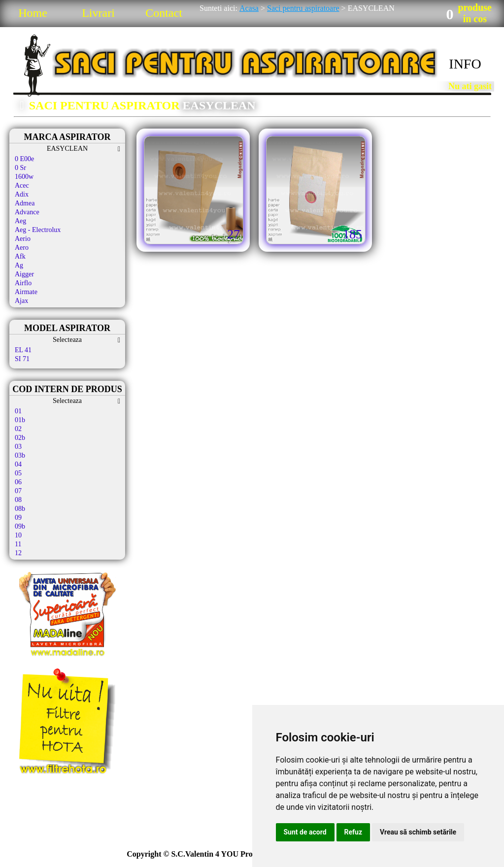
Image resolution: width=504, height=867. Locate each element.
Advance (27, 212)
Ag (19, 265)
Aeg (20, 221)
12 (18, 553)
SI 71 (22, 359)
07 (18, 491)
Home (33, 13)
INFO (465, 64)
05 (18, 473)
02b (20, 438)
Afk (20, 256)
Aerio (23, 239)
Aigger (24, 274)
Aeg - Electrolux (38, 230)
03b (20, 455)
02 (18, 429)
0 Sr (20, 168)
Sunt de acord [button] (305, 832)
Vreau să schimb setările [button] (418, 832)
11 (18, 544)
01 (18, 411)
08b (20, 509)
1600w (24, 177)
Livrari (98, 13)
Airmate (26, 292)
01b (20, 420)
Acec (22, 185)
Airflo (23, 283)
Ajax (21, 301)
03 (18, 447)
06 (18, 482)
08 (18, 500)
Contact (164, 13)
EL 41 (23, 350)
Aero (22, 248)
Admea (25, 203)
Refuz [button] (353, 832)
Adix (22, 194)
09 (18, 517)
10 (18, 535)
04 (18, 464)
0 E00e (24, 159)
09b (20, 526)
